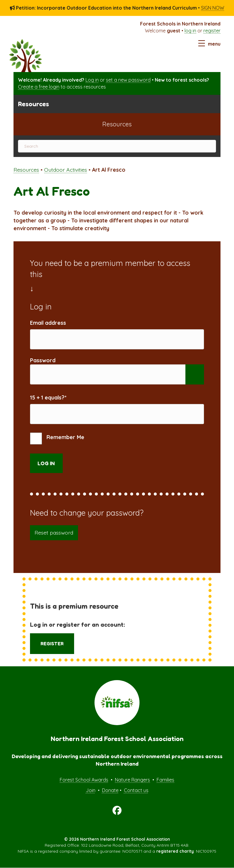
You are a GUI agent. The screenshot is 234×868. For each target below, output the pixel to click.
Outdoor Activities (66, 170)
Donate (110, 790)
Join (91, 790)
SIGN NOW (213, 8)
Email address (48, 323)
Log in (92, 80)
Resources (26, 170)
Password (43, 360)
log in (190, 31)
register (212, 31)
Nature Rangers (132, 780)
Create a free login (39, 87)
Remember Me (57, 439)
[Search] (117, 146)
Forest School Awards (84, 780)
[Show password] (195, 374)
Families (165, 780)
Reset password (54, 532)
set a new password (128, 80)
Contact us (136, 790)
